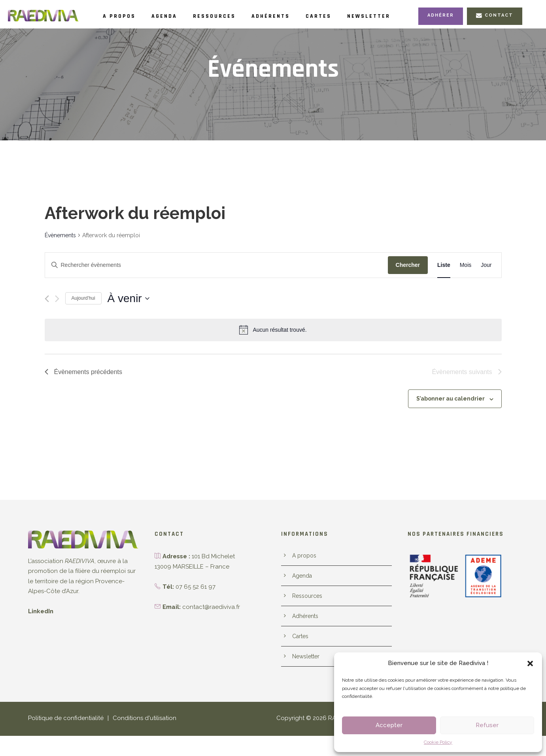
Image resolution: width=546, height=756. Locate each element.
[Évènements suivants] (57, 312)
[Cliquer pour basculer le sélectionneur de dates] (128, 312)
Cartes (346, 16)
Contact (496, 32)
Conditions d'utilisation (136, 739)
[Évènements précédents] (47, 312)
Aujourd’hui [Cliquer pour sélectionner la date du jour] (83, 312)
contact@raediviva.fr (209, 620)
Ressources (229, 16)
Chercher (408, 278)
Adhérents (293, 16)
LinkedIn (40, 625)
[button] (530, 663)
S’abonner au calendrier (453, 412)
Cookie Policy (438, 742)
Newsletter (402, 16)
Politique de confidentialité (62, 739)
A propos (122, 16)
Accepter (389, 725)
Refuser (487, 725)
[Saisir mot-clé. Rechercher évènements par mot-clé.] (216, 279)
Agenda (173, 16)
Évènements (60, 249)
